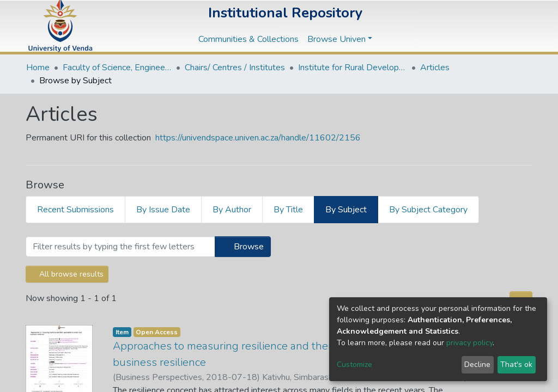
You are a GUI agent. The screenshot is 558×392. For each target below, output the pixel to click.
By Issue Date (163, 210)
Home (38, 68)
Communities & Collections (248, 39)
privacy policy (469, 343)
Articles (435, 68)
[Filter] (120, 247)
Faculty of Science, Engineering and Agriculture (117, 68)
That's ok (516, 365)
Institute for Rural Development (353, 68)
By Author (232, 210)
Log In (512, 26)
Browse (243, 247)
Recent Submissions (75, 210)
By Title (288, 210)
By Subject (346, 210)
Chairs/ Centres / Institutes (235, 68)
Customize (354, 365)
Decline (477, 365)
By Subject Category (428, 210)
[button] (489, 26)
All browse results (67, 274)
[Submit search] (473, 26)
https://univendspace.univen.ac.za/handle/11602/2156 (258, 138)
